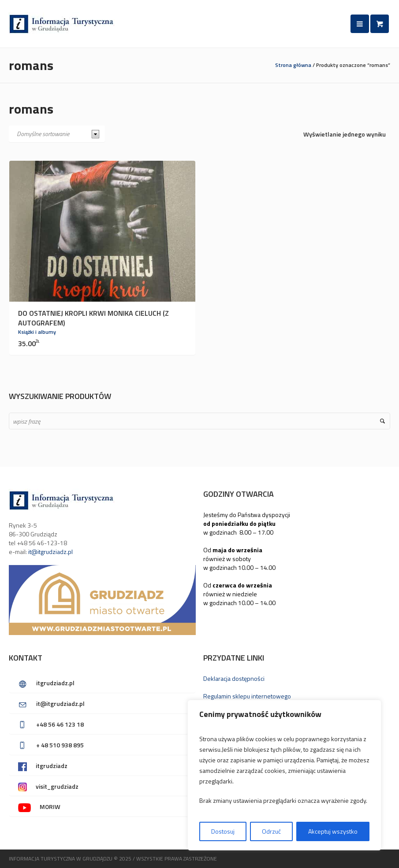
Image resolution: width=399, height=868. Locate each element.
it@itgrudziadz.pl (50, 552)
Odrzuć (271, 831)
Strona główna (293, 65)
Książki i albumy (37, 332)
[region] (284, 775)
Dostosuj (223, 831)
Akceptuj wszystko (333, 831)
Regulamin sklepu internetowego (247, 696)
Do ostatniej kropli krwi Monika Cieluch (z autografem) (93, 318)
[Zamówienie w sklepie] (57, 134)
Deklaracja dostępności (234, 678)
